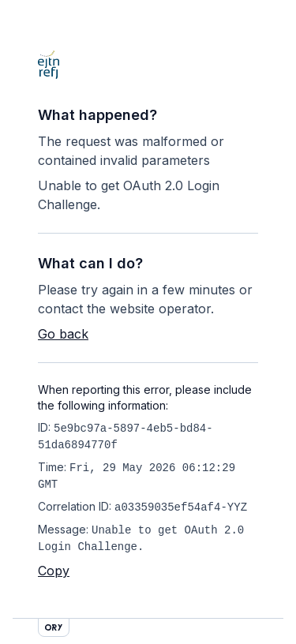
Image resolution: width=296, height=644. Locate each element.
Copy (54, 571)
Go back (63, 334)
